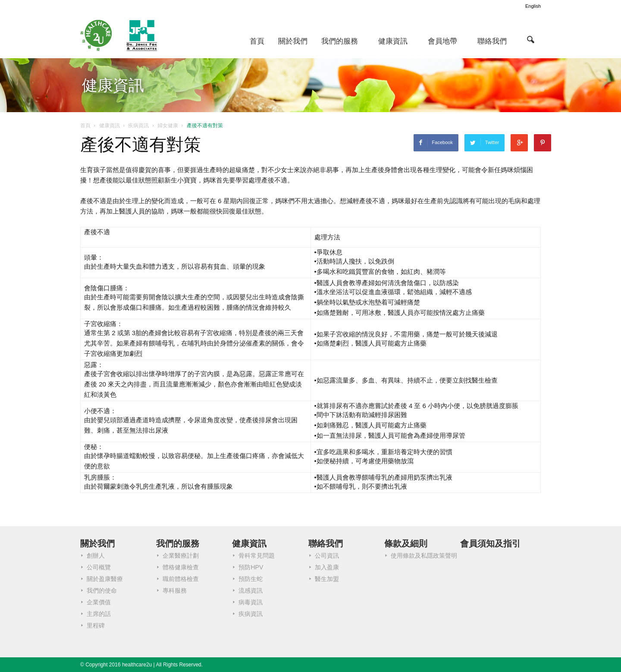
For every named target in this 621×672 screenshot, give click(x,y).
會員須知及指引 (490, 543)
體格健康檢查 (181, 567)
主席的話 (99, 614)
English (533, 6)
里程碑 (96, 625)
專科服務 (175, 590)
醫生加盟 (327, 579)
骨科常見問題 (257, 556)
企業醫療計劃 (181, 556)
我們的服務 (340, 41)
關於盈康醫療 (105, 579)
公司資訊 (327, 556)
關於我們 (293, 41)
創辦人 (96, 556)
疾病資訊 (251, 614)
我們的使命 (102, 590)
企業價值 (99, 602)
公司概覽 (99, 567)
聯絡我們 (492, 41)
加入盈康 (327, 567)
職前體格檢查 (181, 579)
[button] (530, 39)
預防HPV (251, 567)
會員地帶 (442, 41)
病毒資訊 (251, 602)
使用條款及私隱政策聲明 (424, 556)
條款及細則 (406, 543)
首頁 (257, 41)
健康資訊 (393, 41)
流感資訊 (251, 590)
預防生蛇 (251, 579)
